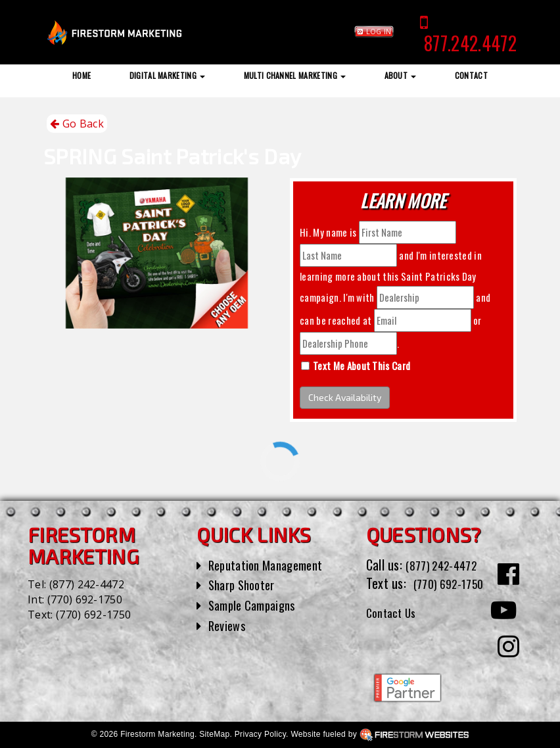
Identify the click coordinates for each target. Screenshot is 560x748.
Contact (471, 75)
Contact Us (395, 631)
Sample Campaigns (257, 605)
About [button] (401, 75)
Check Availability (345, 397)
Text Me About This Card (362, 365)
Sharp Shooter (245, 584)
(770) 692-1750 (85, 599)
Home (82, 75)
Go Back (77, 124)
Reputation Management (272, 565)
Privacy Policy (260, 734)
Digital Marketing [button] (168, 75)
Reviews (229, 625)
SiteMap (214, 734)
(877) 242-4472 (87, 584)
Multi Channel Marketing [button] (295, 75)
